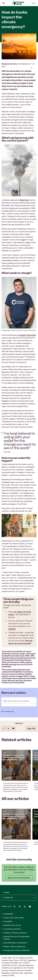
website (12, 629)
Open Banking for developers (14, 943)
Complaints (7, 921)
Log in (34, 3)
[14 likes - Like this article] (32, 64)
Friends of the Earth (27, 335)
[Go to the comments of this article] (31, 68)
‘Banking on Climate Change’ (14, 654)
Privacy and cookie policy (13, 918)
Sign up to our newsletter (19, 878)
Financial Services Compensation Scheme (16, 938)
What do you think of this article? (16, 701)
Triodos (6, 892)
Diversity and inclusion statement (16, 950)
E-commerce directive (11, 929)
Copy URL (31, 728)
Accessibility (7, 914)
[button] (35, 775)
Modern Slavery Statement (13, 947)
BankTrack (24, 200)
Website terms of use (11, 925)
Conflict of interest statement (14, 933)
